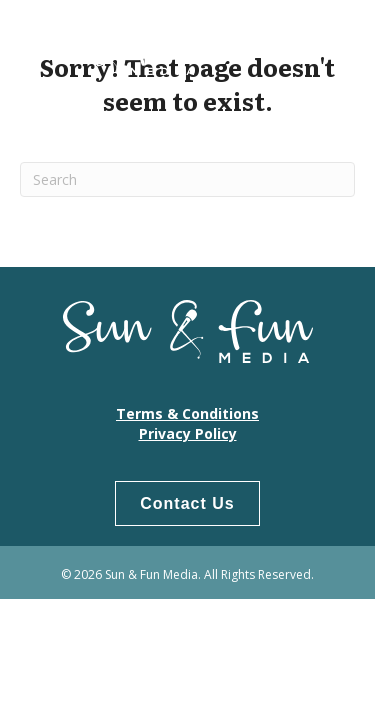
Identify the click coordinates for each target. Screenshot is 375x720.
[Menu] (330, 45)
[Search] (187, 179)
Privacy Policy (188, 433)
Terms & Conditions (187, 413)
